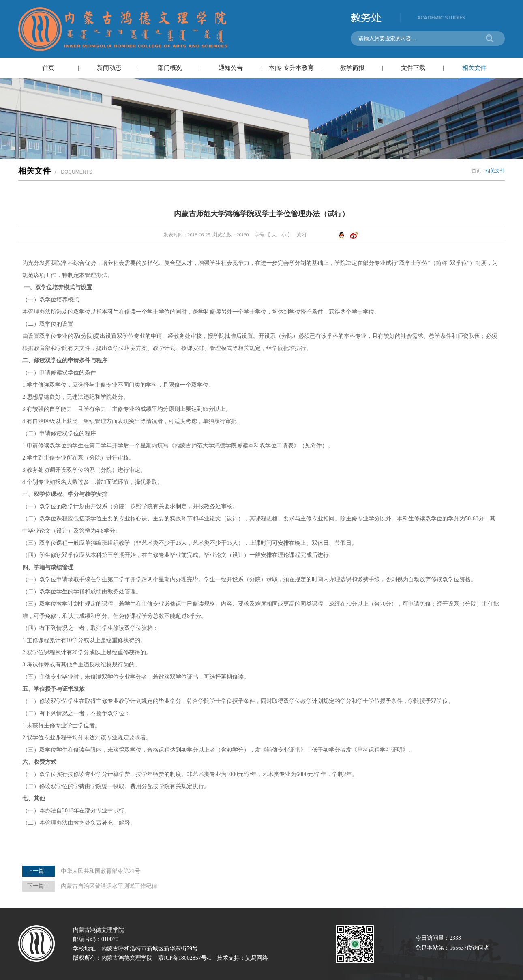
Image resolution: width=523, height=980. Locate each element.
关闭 (301, 235)
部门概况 (170, 68)
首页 (48, 68)
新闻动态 (109, 68)
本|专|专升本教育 (291, 68)
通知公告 (231, 68)
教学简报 (352, 68)
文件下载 (413, 68)
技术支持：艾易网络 (242, 958)
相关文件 (474, 68)
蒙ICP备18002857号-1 (185, 958)
